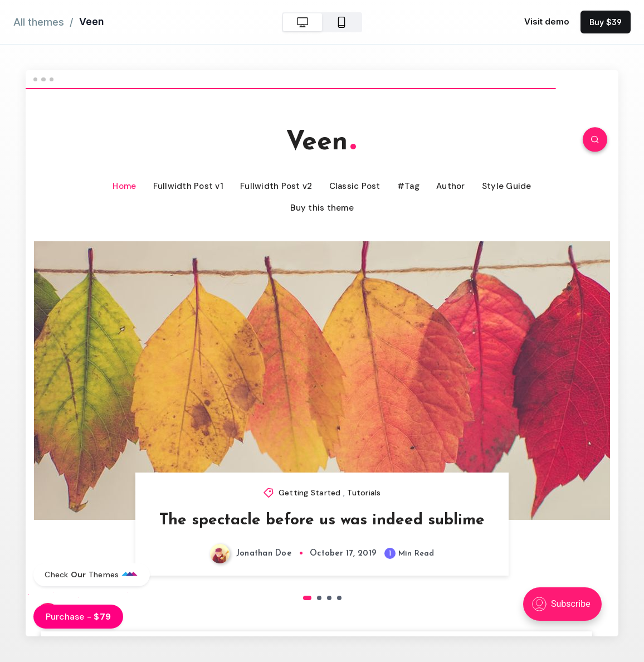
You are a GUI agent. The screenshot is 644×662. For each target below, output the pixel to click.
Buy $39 (606, 22)
